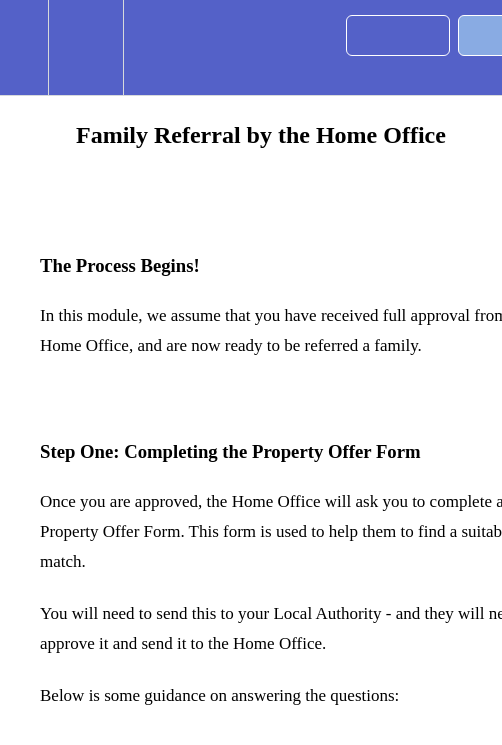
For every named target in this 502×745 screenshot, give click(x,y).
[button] (24, 47)
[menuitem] (85, 47)
